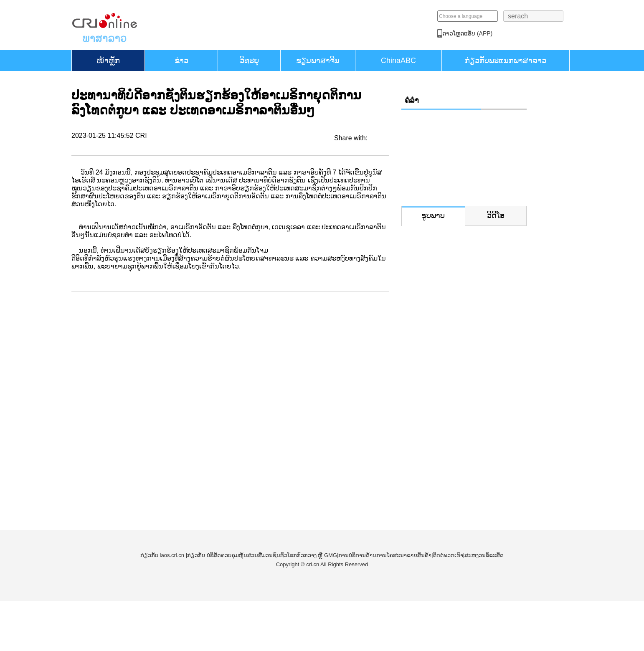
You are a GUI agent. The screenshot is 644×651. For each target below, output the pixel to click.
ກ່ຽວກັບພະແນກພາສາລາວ (506, 61)
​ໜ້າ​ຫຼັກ (108, 61)
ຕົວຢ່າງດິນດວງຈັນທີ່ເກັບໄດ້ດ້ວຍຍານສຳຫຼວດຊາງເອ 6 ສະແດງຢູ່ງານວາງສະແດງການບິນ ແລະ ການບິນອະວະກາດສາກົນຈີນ (463, 374)
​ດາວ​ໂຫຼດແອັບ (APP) (514, 33)
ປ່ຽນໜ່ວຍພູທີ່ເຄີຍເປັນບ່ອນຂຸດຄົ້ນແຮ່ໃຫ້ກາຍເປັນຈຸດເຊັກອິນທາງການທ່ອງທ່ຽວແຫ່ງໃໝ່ (463, 295)
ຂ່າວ (181, 61)
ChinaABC (398, 61)
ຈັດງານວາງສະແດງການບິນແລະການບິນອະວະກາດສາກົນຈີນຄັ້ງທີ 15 (459, 452)
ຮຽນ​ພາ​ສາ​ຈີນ (318, 61)
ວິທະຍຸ (249, 61)
